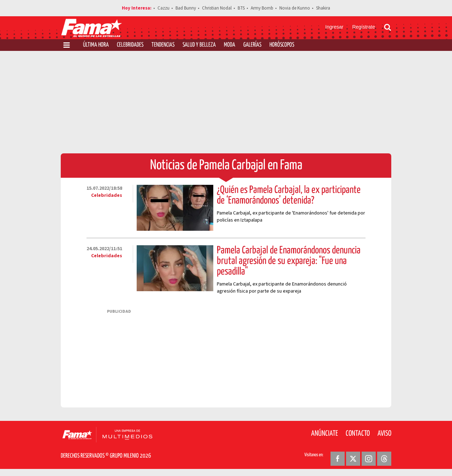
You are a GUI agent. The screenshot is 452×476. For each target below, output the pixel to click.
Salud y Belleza (199, 45)
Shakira (323, 8)
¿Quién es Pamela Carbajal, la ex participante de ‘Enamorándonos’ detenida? (289, 195)
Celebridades (130, 45)
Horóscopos (282, 45)
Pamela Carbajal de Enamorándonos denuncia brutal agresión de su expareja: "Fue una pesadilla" (289, 261)
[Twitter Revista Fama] (353, 459)
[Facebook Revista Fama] (338, 459)
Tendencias (163, 45)
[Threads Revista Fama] (384, 459)
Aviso (384, 434)
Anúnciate (325, 434)
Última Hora (96, 45)
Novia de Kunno (295, 8)
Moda (230, 45)
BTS (241, 8)
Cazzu (163, 8)
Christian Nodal (217, 8)
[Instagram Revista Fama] (369, 459)
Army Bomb (262, 8)
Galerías (252, 45)
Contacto (358, 434)
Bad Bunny (186, 8)
